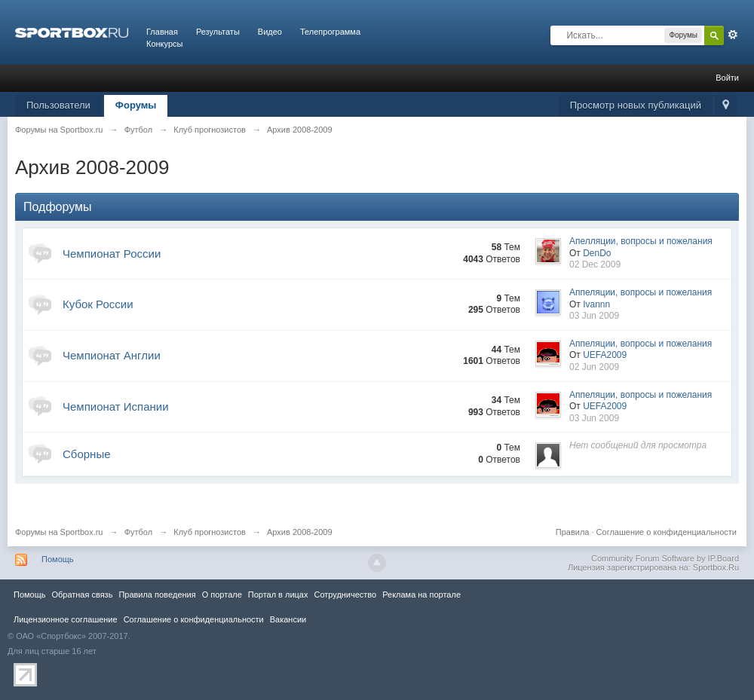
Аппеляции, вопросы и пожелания (641, 292)
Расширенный (733, 35)
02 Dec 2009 (595, 264)
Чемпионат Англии (112, 355)
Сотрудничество (345, 595)
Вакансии (288, 619)
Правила (573, 532)
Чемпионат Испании (116, 407)
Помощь (58, 559)
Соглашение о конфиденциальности (667, 532)
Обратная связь (82, 595)
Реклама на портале (421, 595)
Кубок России (98, 304)
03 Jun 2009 (594, 316)
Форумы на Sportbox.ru (59, 532)
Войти (727, 78)
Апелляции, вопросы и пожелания (641, 241)
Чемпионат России (112, 254)
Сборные (87, 454)
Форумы (136, 105)
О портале (222, 595)
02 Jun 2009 (594, 367)
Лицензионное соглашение (66, 619)
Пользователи (58, 105)
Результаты (218, 32)
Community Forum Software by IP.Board (665, 558)
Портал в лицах (278, 595)
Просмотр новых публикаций (636, 105)
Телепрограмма (330, 32)
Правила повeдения (157, 595)
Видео (270, 32)
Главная (162, 32)
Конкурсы (164, 44)
